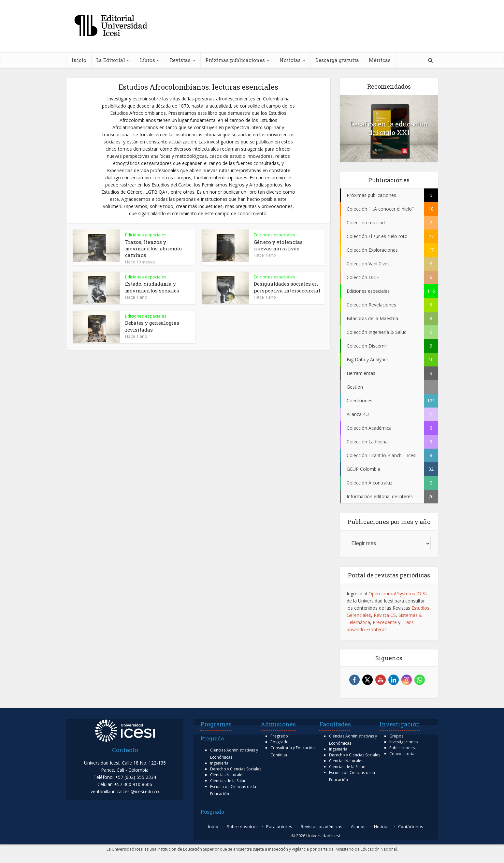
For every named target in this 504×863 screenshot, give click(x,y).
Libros (147, 60)
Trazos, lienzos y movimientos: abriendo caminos (153, 249)
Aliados (358, 826)
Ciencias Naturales (227, 775)
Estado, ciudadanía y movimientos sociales (152, 287)
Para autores (279, 826)
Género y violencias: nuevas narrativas (279, 245)
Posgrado (280, 742)
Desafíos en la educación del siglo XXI (389, 128)
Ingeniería (219, 763)
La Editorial (111, 60)
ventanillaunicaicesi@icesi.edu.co (125, 791)
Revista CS (385, 615)
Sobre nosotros (242, 826)
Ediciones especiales (146, 235)
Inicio (79, 60)
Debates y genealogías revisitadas (152, 326)
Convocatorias (403, 754)
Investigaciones (403, 742)
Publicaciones (402, 748)
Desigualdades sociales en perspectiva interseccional (287, 287)
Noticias (290, 60)
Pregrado (279, 736)
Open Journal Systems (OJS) (398, 594)
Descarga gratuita (337, 60)
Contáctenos (411, 826)
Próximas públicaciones (235, 60)
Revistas (180, 60)
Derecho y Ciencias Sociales (236, 769)
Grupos (396, 736)
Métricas (380, 60)
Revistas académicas (322, 826)
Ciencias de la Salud (228, 781)
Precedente (385, 622)
